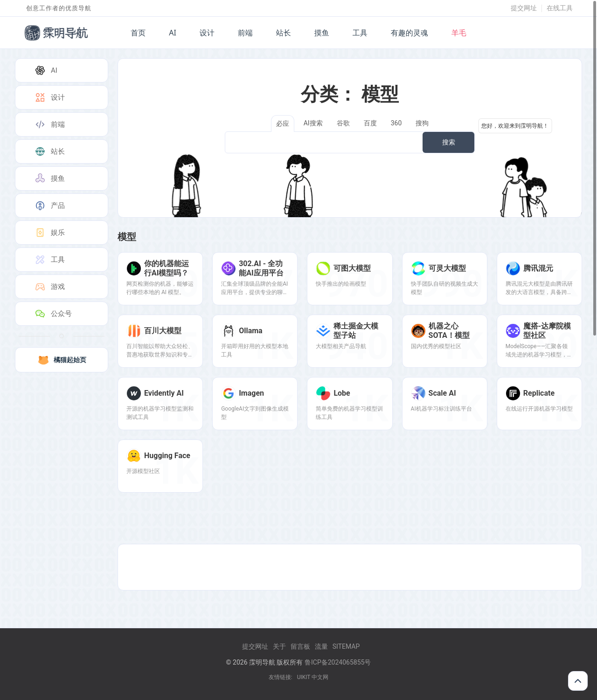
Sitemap (346, 646)
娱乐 (49, 233)
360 (396, 123)
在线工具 (560, 8)
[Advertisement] (350, 567)
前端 (245, 33)
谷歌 (343, 123)
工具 (360, 33)
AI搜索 (313, 123)
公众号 (53, 314)
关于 (279, 646)
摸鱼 (322, 33)
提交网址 (524, 8)
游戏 (49, 287)
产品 (49, 206)
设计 (207, 33)
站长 (284, 33)
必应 (283, 124)
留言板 (300, 646)
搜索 (449, 142)
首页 (138, 33)
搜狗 (422, 123)
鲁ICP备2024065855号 (338, 662)
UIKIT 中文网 (313, 677)
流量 (321, 646)
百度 (370, 123)
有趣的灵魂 (410, 33)
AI (173, 33)
